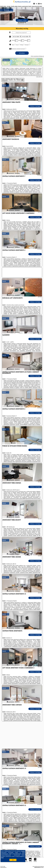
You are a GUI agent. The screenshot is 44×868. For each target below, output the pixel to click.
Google (23, 851)
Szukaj (22, 53)
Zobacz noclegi (35, 106)
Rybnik (4, 86)
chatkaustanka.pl (22, 2)
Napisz (42, 867)
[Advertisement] (22, 735)
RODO (2, 858)
